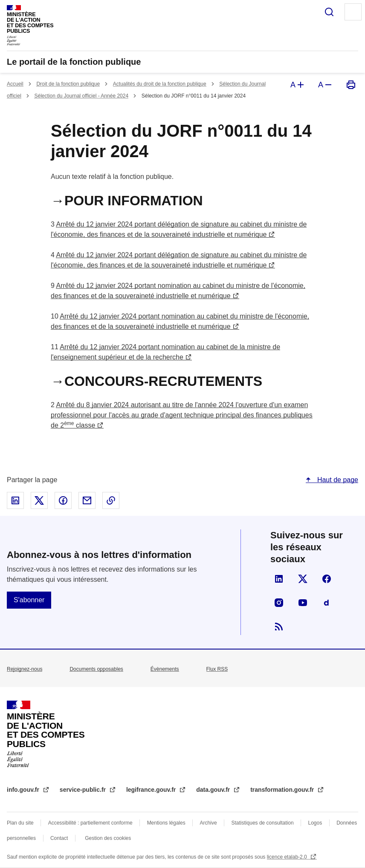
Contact (59, 838)
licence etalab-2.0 (288, 857)
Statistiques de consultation (263, 823)
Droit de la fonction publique (68, 84)
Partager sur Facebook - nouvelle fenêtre (63, 500)
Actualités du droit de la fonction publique (160, 84)
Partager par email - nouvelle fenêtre (87, 500)
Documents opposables (96, 669)
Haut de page (337, 480)
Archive (209, 823)
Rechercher (329, 12)
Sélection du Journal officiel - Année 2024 (81, 96)
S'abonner (29, 600)
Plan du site (20, 823)
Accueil (15, 84)
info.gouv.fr (24, 790)
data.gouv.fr (214, 790)
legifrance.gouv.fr (152, 790)
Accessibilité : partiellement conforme (90, 823)
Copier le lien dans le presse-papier (111, 500)
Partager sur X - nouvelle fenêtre (39, 500)
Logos (315, 823)
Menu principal (353, 12)
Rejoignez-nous (25, 669)
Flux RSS (217, 669)
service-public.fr (84, 790)
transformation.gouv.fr (283, 790)
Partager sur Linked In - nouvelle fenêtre (15, 500)
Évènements (165, 669)
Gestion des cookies (108, 838)
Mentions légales (166, 823)
